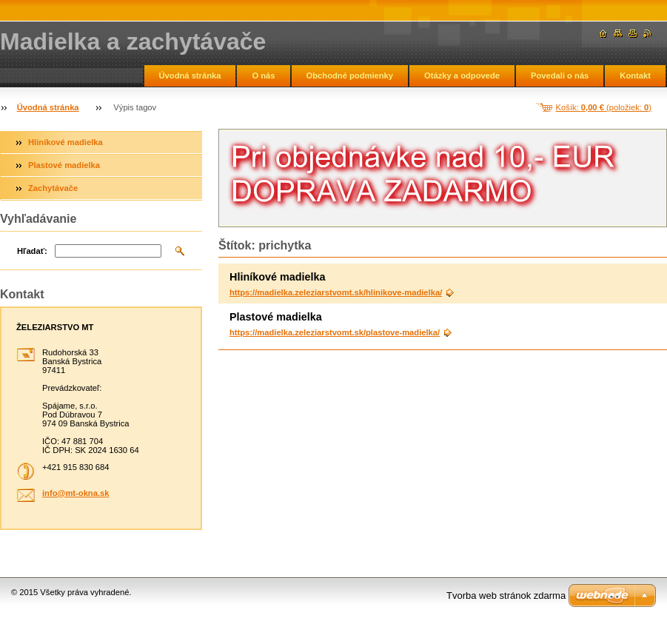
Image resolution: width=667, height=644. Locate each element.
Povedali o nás (560, 76)
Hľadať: (32, 251)
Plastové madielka (64, 165)
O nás (263, 76)
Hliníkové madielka (66, 142)
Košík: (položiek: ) (604, 107)
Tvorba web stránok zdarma (506, 596)
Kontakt (635, 76)
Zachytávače (53, 188)
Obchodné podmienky (350, 76)
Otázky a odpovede (462, 76)
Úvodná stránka (190, 76)
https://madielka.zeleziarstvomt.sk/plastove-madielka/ (335, 332)
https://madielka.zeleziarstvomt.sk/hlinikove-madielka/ (336, 292)
